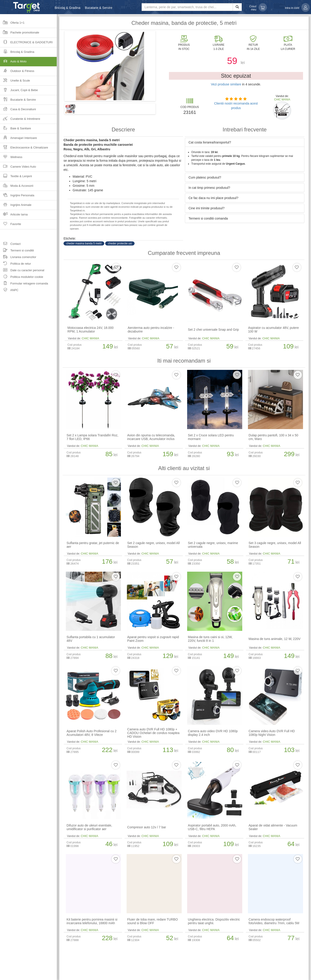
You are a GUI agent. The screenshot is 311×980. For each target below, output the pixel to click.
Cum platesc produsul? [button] (205, 177)
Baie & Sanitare (15, 130)
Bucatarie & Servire (99, 8)
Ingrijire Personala (17, 197)
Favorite (11, 225)
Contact (10, 244)
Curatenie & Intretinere (20, 120)
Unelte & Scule (15, 82)
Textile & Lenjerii (16, 178)
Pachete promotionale (20, 34)
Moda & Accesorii (17, 187)
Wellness (11, 158)
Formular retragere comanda (24, 284)
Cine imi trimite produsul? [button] (206, 208)
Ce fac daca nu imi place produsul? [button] (213, 198)
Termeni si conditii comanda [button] (208, 218)
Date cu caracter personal (22, 271)
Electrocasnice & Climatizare (24, 149)
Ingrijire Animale (16, 206)
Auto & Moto (28, 63)
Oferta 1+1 (12, 24)
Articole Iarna (14, 216)
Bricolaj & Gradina (68, 8)
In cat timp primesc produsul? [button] (209, 188)
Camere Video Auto (18, 168)
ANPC (9, 291)
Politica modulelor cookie (22, 278)
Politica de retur (15, 264)
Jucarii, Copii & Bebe (19, 91)
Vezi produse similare (226, 84)
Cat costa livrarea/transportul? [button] (210, 142)
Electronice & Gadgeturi (26, 44)
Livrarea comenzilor (18, 258)
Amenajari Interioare (18, 139)
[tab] (245, 142)
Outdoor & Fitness (17, 72)
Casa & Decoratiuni (18, 111)
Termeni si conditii (17, 251)
